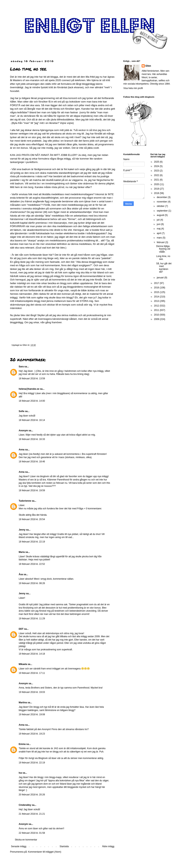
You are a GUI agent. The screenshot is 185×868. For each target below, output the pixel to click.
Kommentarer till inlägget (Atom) (45, 852)
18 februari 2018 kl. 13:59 (32, 379)
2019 (157, 189)
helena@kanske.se (29, 389)
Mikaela (23, 664)
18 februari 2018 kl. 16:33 (32, 439)
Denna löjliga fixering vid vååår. (163, 249)
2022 (157, 175)
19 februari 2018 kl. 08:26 (32, 583)
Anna (22, 450)
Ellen (148, 66)
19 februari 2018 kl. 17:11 (32, 673)
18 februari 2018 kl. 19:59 (32, 490)
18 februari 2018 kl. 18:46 (32, 462)
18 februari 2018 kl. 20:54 (32, 519)
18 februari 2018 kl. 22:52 (32, 564)
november (162, 202)
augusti (161, 215)
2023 (157, 171)
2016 (157, 288)
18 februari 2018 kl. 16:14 (32, 420)
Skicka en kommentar (26, 840)
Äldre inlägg (108, 846)
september (162, 211)
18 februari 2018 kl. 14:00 (32, 401)
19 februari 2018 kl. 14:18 (32, 654)
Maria (22, 552)
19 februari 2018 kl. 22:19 (32, 763)
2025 (157, 162)
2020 (157, 184)
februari (161, 242)
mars (160, 238)
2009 (157, 319)
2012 (157, 306)
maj (159, 229)
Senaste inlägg (19, 846)
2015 (157, 292)
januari (160, 278)
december (162, 197)
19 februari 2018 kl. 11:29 (32, 619)
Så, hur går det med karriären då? (164, 268)
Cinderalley (25, 805)
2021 (157, 180)
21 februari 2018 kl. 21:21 (32, 814)
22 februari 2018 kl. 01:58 (32, 833)
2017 (157, 283)
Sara (21, 367)
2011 (157, 310)
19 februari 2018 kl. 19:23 (32, 734)
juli (158, 220)
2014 (157, 297)
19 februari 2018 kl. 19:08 (32, 714)
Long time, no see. (163, 258)
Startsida (64, 846)
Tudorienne (25, 501)
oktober (161, 206)
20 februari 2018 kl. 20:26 (32, 795)
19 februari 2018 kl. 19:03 (32, 692)
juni (159, 224)
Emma (22, 744)
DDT (21, 629)
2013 (157, 301)
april (159, 233)
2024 (157, 166)
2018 (157, 193)
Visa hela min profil (133, 88)
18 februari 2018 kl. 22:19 (32, 542)
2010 (157, 315)
